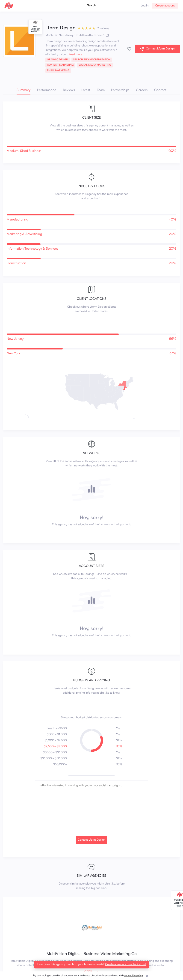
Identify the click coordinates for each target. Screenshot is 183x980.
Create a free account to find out (125, 965)
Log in (145, 6)
